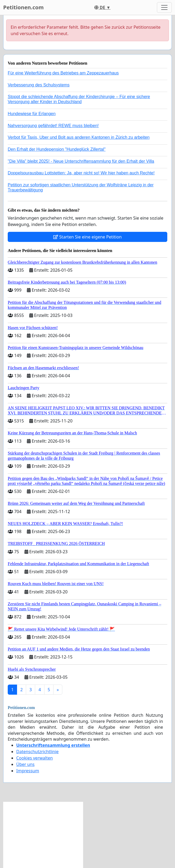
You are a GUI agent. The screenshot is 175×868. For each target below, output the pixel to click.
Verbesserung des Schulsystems (39, 85)
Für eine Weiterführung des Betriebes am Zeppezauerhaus (63, 73)
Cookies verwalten (34, 758)
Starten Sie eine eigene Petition (87, 237)
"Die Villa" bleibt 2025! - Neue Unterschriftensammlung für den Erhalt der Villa (81, 161)
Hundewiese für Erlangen (32, 114)
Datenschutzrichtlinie (37, 752)
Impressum (28, 771)
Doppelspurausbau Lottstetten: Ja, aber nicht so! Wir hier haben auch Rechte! (81, 173)
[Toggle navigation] (164, 7)
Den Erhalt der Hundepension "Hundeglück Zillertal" (57, 149)
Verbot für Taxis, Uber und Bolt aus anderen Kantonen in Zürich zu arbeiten (79, 137)
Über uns (25, 764)
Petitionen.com (23, 7)
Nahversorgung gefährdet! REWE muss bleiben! (53, 126)
